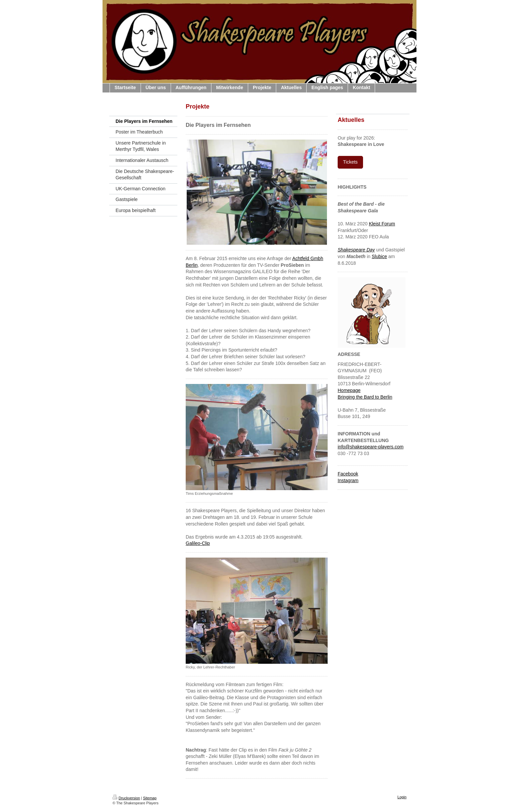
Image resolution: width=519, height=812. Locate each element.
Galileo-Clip (198, 543)
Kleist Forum (382, 224)
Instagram (348, 480)
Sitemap (150, 798)
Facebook (348, 474)
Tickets (350, 162)
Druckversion (126, 798)
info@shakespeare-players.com (371, 447)
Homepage (349, 390)
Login (402, 797)
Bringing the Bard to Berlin (365, 397)
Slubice (379, 256)
